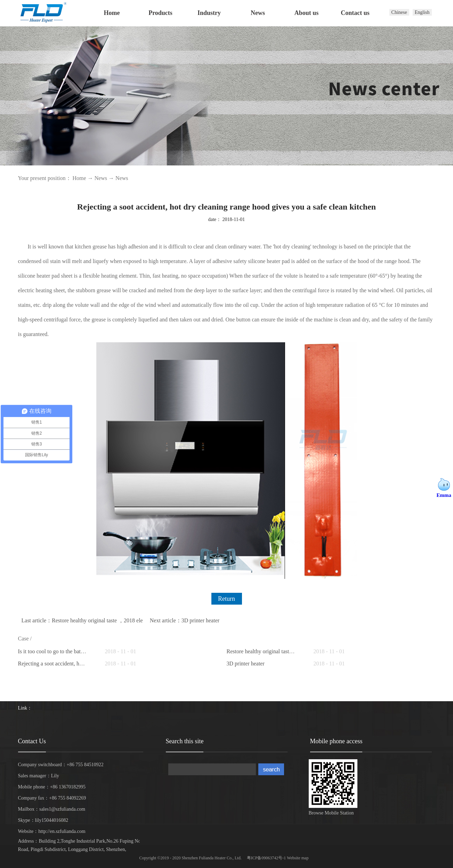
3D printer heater (246, 664)
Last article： (82, 620)
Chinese (399, 12)
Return (226, 599)
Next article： (185, 620)
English (422, 12)
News (101, 178)
